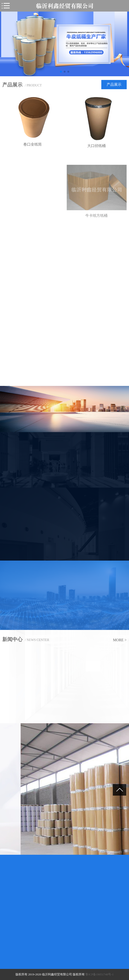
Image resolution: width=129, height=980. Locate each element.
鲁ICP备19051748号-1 (99, 974)
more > (120, 640)
